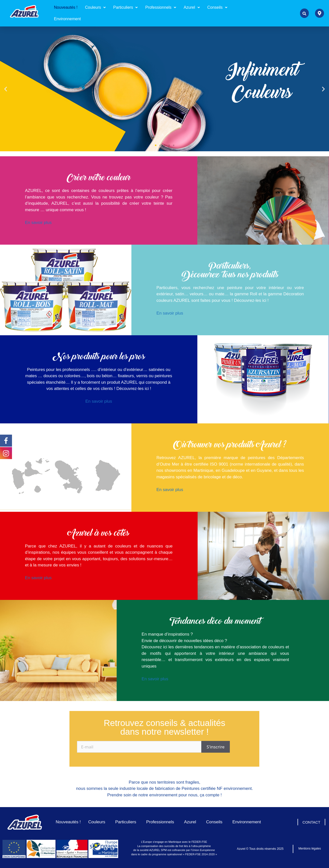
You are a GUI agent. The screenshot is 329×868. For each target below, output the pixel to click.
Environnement (67, 19)
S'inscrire (216, 747)
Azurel (192, 7)
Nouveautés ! (66, 7)
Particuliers (125, 7)
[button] (95, 7)
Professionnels (161, 7)
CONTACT (311, 822)
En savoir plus (38, 223)
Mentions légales (310, 849)
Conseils (217, 7)
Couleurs (95, 7)
